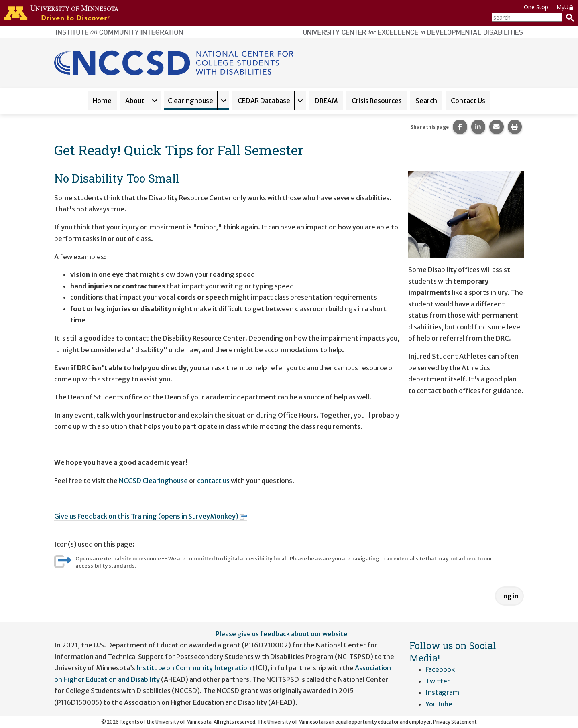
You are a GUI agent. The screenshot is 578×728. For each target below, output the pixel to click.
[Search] (568, 17)
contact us (213, 481)
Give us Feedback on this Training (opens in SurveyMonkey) (151, 516)
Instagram (442, 692)
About (135, 101)
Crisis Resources (377, 101)
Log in (509, 596)
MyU (565, 7)
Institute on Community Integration (194, 668)
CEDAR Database (264, 101)
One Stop (536, 7)
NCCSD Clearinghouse (153, 481)
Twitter (438, 681)
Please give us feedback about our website (282, 634)
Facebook (440, 669)
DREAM (326, 101)
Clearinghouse (190, 101)
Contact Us (468, 101)
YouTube (439, 704)
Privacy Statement (455, 722)
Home (102, 101)
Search (426, 101)
